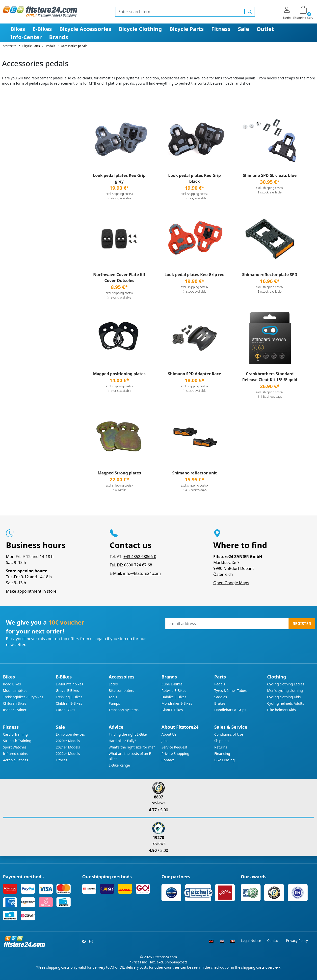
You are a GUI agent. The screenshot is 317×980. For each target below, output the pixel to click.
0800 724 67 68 (138, 565)
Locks (113, 684)
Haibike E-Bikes (174, 697)
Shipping (221, 741)
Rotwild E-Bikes (174, 690)
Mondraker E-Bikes (177, 703)
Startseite (10, 46)
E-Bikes (42, 29)
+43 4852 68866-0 (140, 557)
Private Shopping (175, 754)
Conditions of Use (229, 734)
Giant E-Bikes (172, 710)
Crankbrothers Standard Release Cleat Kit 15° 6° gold (270, 377)
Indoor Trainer (15, 710)
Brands (58, 37)
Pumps (114, 703)
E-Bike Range (119, 765)
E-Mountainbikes (69, 684)
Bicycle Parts (187, 29)
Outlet (265, 29)
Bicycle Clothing (140, 29)
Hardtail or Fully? (122, 741)
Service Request (174, 747)
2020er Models (68, 741)
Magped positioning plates (119, 374)
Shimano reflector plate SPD (270, 275)
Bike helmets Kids (282, 710)
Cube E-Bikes (172, 684)
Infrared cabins (15, 754)
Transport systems (124, 710)
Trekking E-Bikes (69, 697)
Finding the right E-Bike (128, 734)
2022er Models (68, 754)
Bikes (18, 29)
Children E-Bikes (69, 703)
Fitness (221, 29)
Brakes (220, 703)
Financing (222, 754)
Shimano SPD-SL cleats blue (270, 175)
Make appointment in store (31, 591)
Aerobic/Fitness (15, 760)
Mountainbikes (15, 690)
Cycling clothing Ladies (286, 684)
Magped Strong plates (119, 473)
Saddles (221, 697)
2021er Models (68, 747)
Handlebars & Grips (230, 710)
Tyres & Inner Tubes (230, 690)
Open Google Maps (231, 583)
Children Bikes (15, 703)
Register (302, 624)
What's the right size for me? (132, 747)
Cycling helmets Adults (286, 703)
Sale (244, 29)
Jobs (165, 741)
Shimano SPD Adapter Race (195, 374)
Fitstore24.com (165, 957)
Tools (113, 697)
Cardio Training (15, 734)
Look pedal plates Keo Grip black (194, 178)
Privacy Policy (297, 941)
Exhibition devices (70, 734)
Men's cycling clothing (285, 690)
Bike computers (121, 690)
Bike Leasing (224, 760)
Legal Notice (251, 941)
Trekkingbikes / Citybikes (23, 697)
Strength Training (17, 741)
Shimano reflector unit (195, 473)
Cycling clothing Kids (284, 697)
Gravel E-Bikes (67, 690)
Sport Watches (15, 747)
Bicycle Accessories (85, 29)
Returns (221, 747)
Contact (168, 760)
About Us (169, 734)
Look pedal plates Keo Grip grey (119, 178)
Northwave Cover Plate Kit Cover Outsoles (119, 278)
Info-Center (26, 37)
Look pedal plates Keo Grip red (195, 275)
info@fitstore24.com (142, 573)
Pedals (220, 684)
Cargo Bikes (65, 710)
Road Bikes (12, 684)
